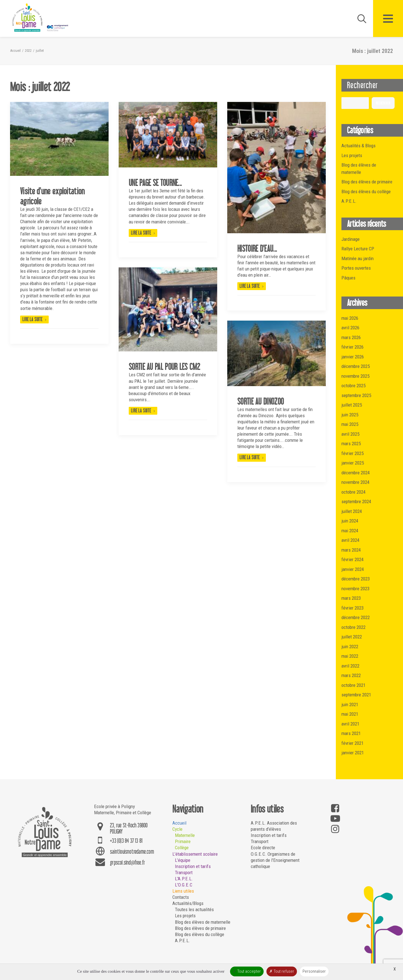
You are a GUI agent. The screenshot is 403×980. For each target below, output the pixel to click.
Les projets (185, 916)
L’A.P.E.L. (184, 879)
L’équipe (183, 860)
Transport (184, 872)
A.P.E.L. (182, 941)
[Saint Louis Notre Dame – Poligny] (41, 18)
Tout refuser (282, 971)
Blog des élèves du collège (200, 934)
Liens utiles (183, 891)
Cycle (177, 829)
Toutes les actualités (194, 909)
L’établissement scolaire (195, 854)
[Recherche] (359, 18)
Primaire (183, 841)
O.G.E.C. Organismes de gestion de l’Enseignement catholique (275, 860)
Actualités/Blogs (188, 903)
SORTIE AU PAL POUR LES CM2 (164, 367)
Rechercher (362, 85)
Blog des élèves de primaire (200, 928)
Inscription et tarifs (193, 866)
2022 (28, 51)
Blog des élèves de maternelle (203, 922)
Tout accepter (247, 971)
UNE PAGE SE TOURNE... (155, 183)
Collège (182, 848)
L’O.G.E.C (184, 885)
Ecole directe (263, 848)
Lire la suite (34, 319)
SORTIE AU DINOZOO (261, 401)
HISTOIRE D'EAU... (257, 248)
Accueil (15, 51)
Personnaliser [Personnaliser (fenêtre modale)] (314, 971)
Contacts (181, 897)
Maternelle (185, 835)
